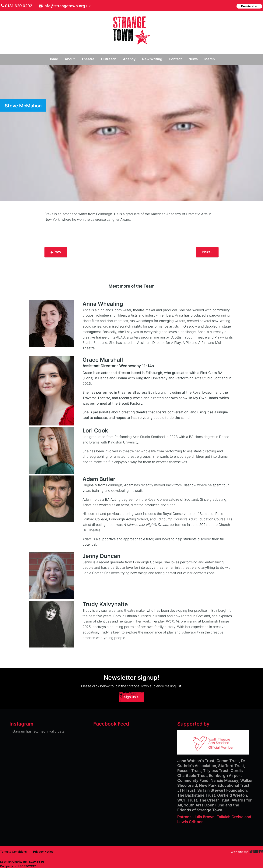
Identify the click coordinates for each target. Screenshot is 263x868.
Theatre (88, 59)
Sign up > (131, 697)
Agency (129, 59)
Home (53, 59)
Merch (210, 59)
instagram (232, 6)
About (70, 59)
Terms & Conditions (13, 852)
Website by (247, 852)
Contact (175, 59)
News (193, 59)
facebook (226, 6)
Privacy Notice (43, 852)
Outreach (109, 59)
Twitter (220, 6)
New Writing (152, 59)
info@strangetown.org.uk (67, 6)
